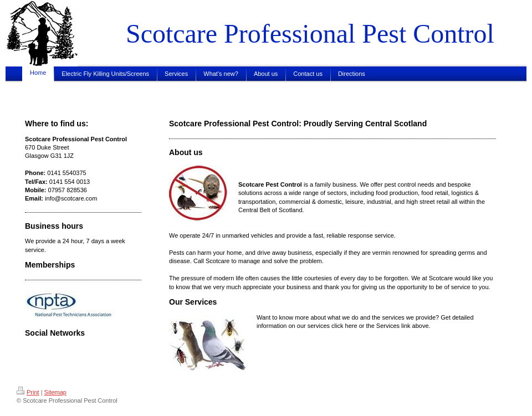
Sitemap (55, 392)
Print (28, 392)
